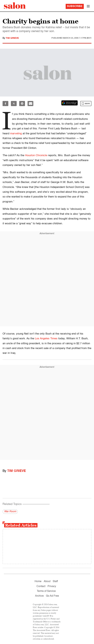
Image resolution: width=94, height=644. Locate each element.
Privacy (52, 586)
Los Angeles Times (46, 339)
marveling (16, 134)
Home (38, 581)
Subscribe (75, 6)
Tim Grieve (12, 38)
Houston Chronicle (36, 155)
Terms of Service (46, 591)
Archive (39, 596)
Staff (55, 581)
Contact (41, 586)
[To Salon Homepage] (15, 6)
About (47, 581)
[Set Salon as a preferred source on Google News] (69, 103)
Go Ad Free (52, 596)
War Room (10, 512)
